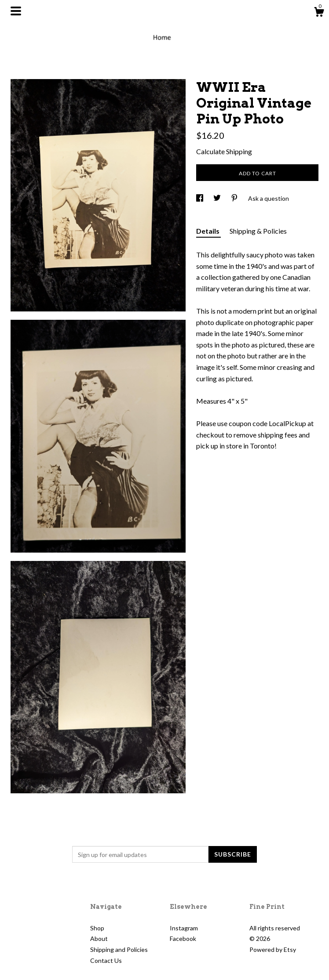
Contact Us (106, 960)
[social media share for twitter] (218, 198)
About (99, 938)
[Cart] (319, 13)
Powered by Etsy (273, 949)
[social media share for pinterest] (235, 198)
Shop (97, 928)
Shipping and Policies (119, 949)
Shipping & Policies (258, 231)
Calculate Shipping (224, 151)
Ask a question (269, 198)
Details (208, 231)
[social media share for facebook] (200, 198)
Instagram (184, 928)
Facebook (183, 938)
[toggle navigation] (16, 11)
